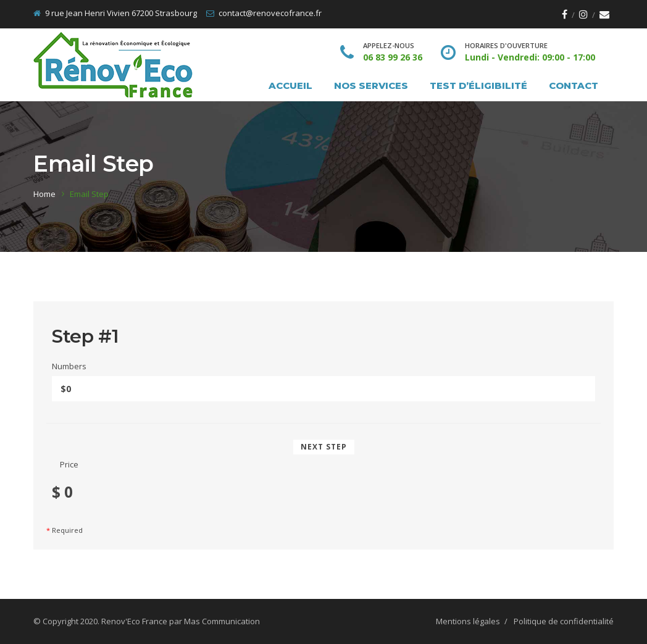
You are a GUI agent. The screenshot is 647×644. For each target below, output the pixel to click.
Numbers (69, 366)
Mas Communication (222, 621)
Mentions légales (468, 621)
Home (44, 194)
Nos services (371, 86)
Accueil (290, 86)
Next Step (324, 447)
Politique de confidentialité (564, 621)
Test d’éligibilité (478, 86)
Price (69, 465)
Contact (574, 86)
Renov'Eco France (134, 621)
